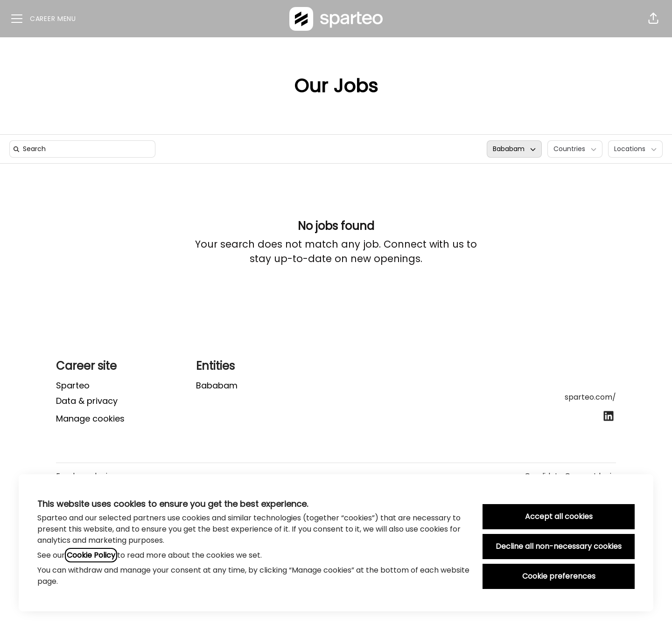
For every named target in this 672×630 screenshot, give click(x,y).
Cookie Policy (91, 555)
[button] (653, 19)
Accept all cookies (559, 516)
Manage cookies (90, 419)
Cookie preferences (559, 576)
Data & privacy (87, 401)
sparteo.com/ (590, 397)
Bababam (217, 385)
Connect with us (424, 244)
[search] (84, 149)
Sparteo (73, 385)
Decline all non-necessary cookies (559, 546)
